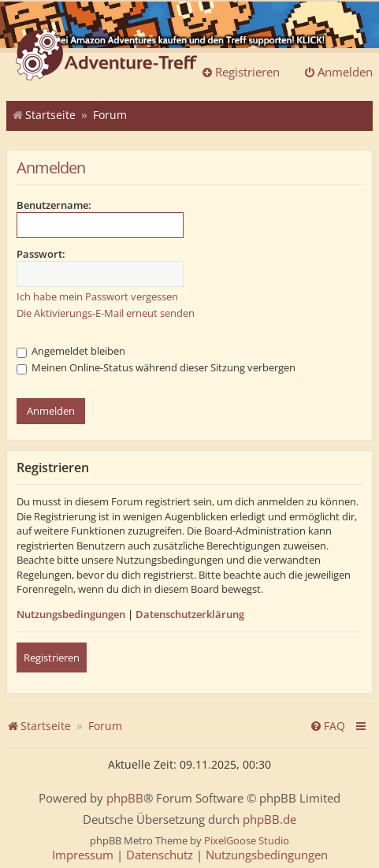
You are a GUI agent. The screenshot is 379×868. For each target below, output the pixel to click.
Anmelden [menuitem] (338, 72)
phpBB (125, 798)
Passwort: (41, 254)
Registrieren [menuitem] (240, 72)
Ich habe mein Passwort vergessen (97, 296)
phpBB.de (269, 820)
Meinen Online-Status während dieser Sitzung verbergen (156, 367)
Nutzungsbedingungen (71, 614)
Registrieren (52, 658)
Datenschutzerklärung (190, 614)
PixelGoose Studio (247, 840)
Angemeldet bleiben (71, 351)
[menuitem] (327, 726)
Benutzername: (54, 205)
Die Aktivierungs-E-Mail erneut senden (106, 313)
